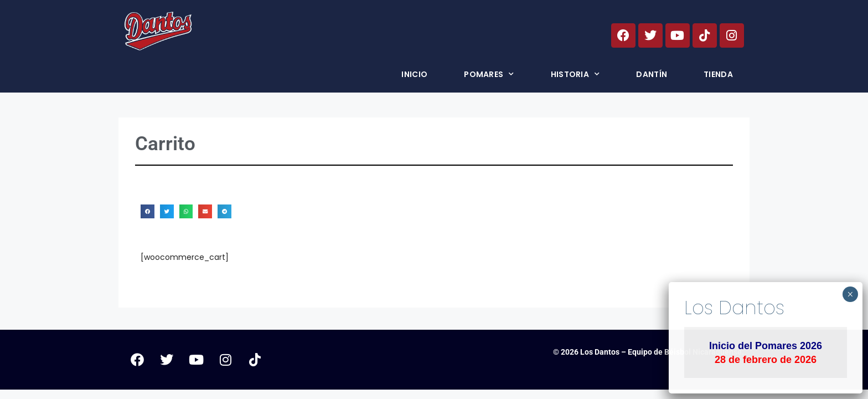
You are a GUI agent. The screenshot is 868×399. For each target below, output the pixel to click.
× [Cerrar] (850, 300)
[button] (148, 211)
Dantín (652, 74)
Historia (575, 74)
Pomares (489, 74)
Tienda (718, 74)
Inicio (414, 74)
